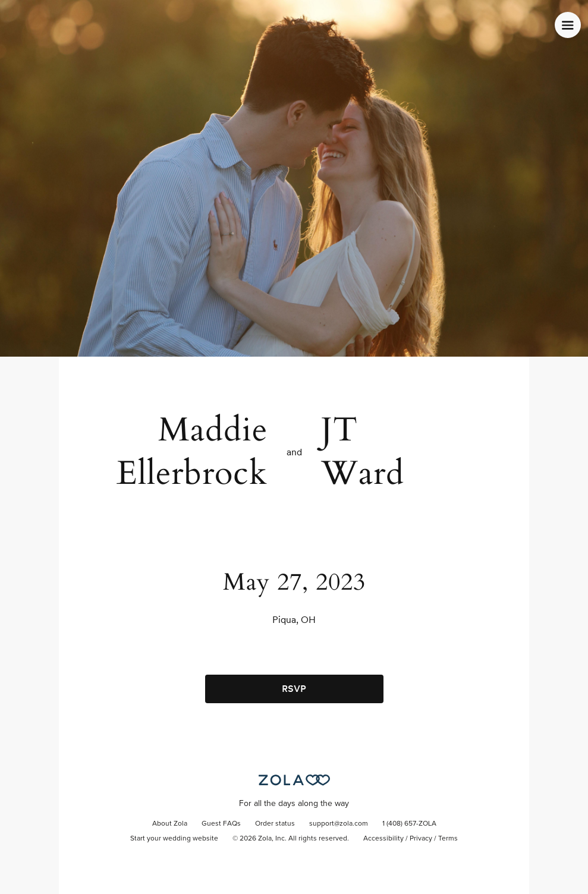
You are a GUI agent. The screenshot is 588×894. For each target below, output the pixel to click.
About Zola (170, 824)
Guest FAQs (221, 824)
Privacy (421, 839)
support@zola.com (339, 824)
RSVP (294, 689)
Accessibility (383, 839)
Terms (448, 839)
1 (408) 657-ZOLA (409, 824)
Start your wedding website (174, 839)
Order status (275, 824)
